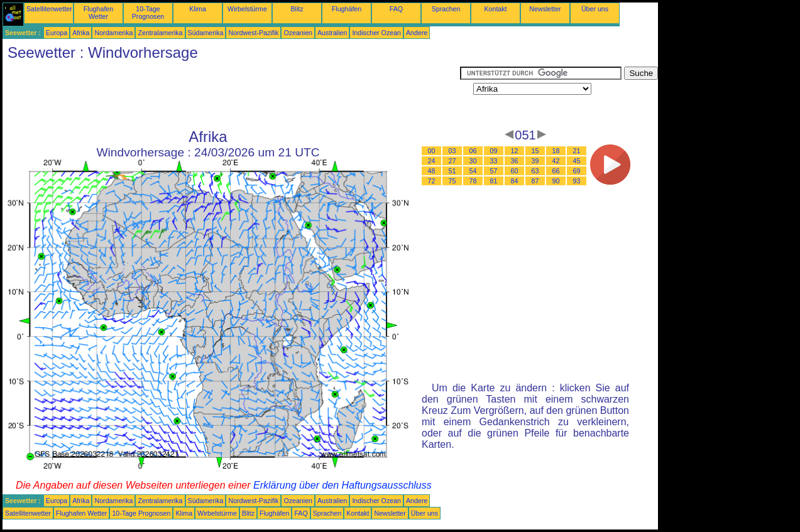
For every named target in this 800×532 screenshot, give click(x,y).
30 (473, 161)
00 (432, 151)
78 (473, 181)
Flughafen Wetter (98, 13)
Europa (57, 33)
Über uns (595, 9)
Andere (417, 33)
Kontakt (495, 9)
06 (473, 151)
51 (452, 171)
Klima (198, 9)
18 (556, 151)
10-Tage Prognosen (148, 13)
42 (556, 161)
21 (577, 151)
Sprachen (446, 9)
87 (535, 181)
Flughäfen (347, 9)
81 (494, 181)
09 (494, 151)
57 (494, 171)
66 (556, 171)
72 (432, 181)
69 (577, 171)
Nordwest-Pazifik (253, 33)
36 (515, 161)
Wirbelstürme (247, 9)
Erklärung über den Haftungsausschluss (342, 485)
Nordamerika (113, 33)
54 (473, 171)
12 (515, 151)
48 (432, 171)
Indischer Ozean (376, 33)
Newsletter (545, 9)
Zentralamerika (160, 33)
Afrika (81, 33)
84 (515, 181)
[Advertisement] (231, 95)
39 (535, 161)
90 (556, 181)
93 (577, 181)
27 (452, 161)
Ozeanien (298, 33)
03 (452, 151)
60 (515, 171)
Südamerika (206, 33)
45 (577, 161)
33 (494, 161)
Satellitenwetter (49, 9)
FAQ (396, 9)
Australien (332, 33)
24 (432, 161)
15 (535, 151)
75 (452, 181)
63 (535, 171)
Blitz (297, 9)
